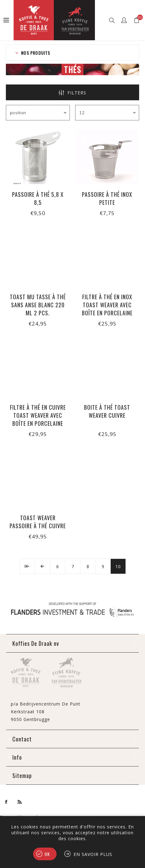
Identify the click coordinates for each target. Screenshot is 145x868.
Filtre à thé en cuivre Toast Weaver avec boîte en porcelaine (38, 415)
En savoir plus (93, 854)
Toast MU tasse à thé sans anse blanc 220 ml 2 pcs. (38, 305)
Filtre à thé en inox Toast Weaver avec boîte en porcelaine (107, 305)
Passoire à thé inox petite (107, 198)
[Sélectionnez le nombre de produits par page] (107, 113)
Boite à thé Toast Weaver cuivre (107, 411)
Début (27, 566)
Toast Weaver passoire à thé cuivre (38, 522)
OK (47, 854)
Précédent (42, 566)
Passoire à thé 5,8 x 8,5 (38, 198)
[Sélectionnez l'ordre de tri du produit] (38, 113)
